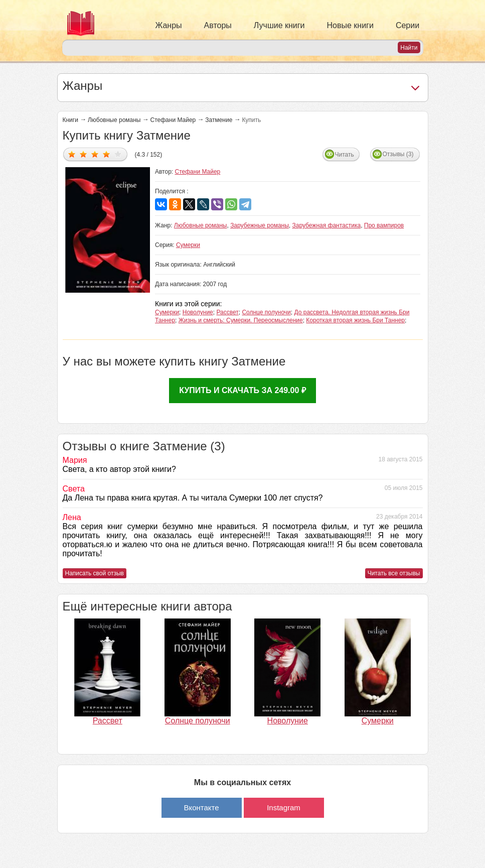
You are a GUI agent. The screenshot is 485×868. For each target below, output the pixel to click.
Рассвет (227, 312)
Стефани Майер (173, 120)
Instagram (284, 808)
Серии (408, 25)
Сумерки (188, 245)
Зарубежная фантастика (326, 225)
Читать (345, 155)
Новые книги (350, 25)
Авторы (218, 25)
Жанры (169, 25)
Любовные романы (114, 120)
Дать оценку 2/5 (84, 154)
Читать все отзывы (394, 573)
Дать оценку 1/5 (72, 154)
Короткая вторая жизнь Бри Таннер (355, 320)
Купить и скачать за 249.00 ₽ (242, 390)
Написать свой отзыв (95, 573)
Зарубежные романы (260, 225)
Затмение (219, 120)
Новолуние (198, 312)
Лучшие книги (279, 25)
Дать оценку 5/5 (118, 154)
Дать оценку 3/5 (95, 154)
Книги (70, 120)
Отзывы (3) (398, 154)
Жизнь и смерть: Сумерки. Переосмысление (241, 320)
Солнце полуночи (266, 312)
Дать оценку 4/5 (107, 154)
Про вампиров (384, 225)
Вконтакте (201, 808)
